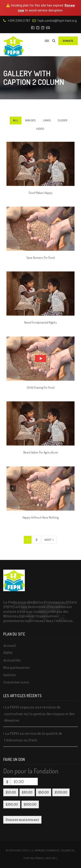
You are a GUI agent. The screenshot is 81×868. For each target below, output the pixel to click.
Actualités (12, 660)
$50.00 (44, 792)
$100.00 (61, 792)
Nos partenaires (16, 668)
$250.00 (12, 804)
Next (49, 540)
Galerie (10, 675)
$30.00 (27, 792)
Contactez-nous (16, 682)
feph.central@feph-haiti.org (55, 21)
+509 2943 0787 (17, 21)
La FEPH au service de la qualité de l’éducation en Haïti (33, 737)
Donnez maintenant (22, 820)
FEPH (8, 653)
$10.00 (11, 792)
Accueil (10, 646)
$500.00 (30, 804)
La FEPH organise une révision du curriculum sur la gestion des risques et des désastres (39, 714)
